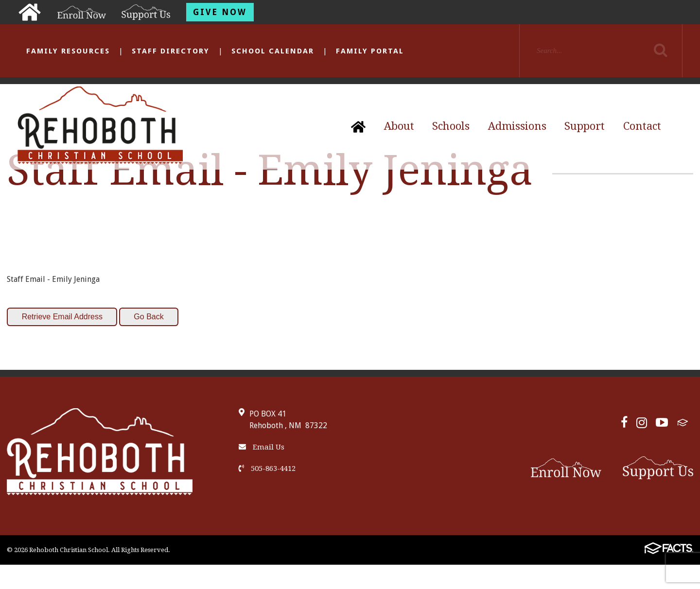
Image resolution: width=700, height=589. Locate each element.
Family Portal (370, 51)
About (399, 126)
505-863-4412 (267, 468)
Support (585, 126)
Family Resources (68, 51)
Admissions (517, 126)
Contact (642, 126)
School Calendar (273, 51)
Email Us (262, 447)
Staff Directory (171, 51)
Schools (451, 126)
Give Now (220, 12)
